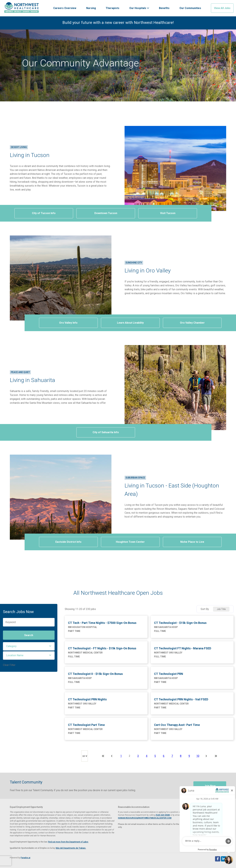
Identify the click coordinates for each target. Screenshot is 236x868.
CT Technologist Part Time (86, 725)
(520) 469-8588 (163, 815)
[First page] (103, 756)
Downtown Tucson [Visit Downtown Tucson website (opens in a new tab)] (106, 213)
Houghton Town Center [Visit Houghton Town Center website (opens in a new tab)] (130, 542)
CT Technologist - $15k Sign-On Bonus (180, 623)
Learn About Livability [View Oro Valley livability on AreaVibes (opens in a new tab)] (130, 323)
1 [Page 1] (121, 756)
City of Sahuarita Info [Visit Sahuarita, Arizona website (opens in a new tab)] (106, 432)
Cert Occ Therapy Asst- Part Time (177, 725)
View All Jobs (222, 8)
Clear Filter (9, 665)
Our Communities (190, 8)
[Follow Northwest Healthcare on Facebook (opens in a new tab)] (218, 859)
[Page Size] (84, 756)
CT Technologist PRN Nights (87, 699)
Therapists (113, 8)
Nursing (91, 8)
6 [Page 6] (164, 756)
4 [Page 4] (147, 756)
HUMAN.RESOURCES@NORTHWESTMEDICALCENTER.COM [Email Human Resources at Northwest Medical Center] (145, 818)
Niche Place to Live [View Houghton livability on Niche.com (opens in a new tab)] (192, 542)
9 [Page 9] (189, 756)
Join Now (210, 786)
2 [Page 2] (130, 756)
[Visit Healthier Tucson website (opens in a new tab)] (22, 8)
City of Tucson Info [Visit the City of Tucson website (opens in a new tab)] (44, 213)
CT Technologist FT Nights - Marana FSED (183, 648)
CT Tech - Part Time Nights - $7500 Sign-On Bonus (102, 623)
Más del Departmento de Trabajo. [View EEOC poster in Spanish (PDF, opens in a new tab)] (71, 848)
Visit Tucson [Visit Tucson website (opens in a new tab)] (168, 213)
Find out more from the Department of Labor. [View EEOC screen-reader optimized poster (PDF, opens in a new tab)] (68, 842)
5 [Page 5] (155, 756)
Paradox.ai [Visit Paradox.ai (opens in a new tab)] (25, 858)
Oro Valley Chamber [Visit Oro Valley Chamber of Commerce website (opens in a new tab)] (192, 323)
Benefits (164, 8)
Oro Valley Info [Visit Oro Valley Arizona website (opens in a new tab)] (68, 323)
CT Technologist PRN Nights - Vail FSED (181, 699)
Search (29, 635)
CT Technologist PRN (169, 674)
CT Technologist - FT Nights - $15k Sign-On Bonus (102, 648)
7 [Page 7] (172, 756)
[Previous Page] (112, 756)
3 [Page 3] (138, 756)
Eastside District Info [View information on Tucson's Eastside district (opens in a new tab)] (68, 542)
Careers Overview (65, 8)
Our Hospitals (139, 8)
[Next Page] (207, 756)
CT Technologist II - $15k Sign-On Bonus (95, 674)
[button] (29, 646)
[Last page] (216, 756)
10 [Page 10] (198, 756)
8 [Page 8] (181, 756)
